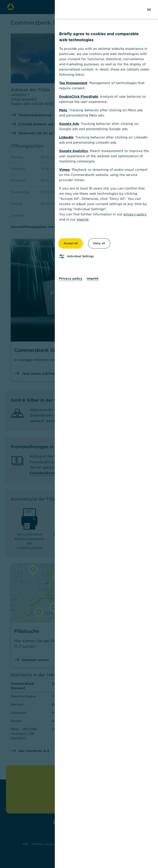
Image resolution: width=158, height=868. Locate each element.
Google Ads (69, 124)
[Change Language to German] (149, 9)
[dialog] (79, 434)
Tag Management (73, 83)
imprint (83, 219)
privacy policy (135, 214)
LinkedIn (66, 137)
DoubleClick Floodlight (79, 96)
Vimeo (64, 170)
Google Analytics (74, 151)
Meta (63, 110)
